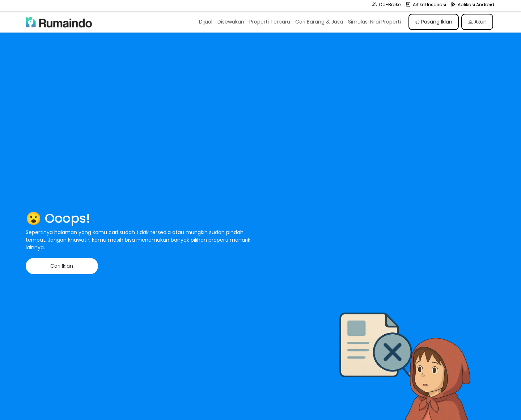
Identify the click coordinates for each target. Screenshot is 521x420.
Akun (477, 22)
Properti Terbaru (270, 22)
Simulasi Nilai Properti (374, 22)
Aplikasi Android (473, 5)
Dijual (206, 22)
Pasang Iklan (434, 22)
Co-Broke (387, 5)
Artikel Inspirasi (426, 5)
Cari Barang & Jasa (319, 22)
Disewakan (231, 22)
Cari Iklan (62, 266)
